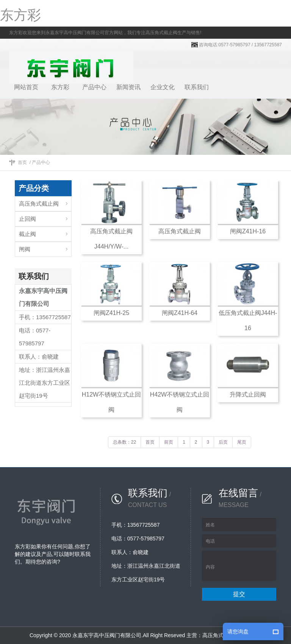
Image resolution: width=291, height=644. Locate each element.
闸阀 (25, 249)
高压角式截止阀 (39, 204)
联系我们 (197, 87)
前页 (169, 442)
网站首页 (26, 87)
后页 (223, 442)
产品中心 (94, 87)
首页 (22, 162)
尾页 (242, 442)
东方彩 (20, 15)
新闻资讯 (128, 87)
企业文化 (163, 87)
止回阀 (27, 219)
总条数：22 (124, 442)
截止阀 (27, 234)
